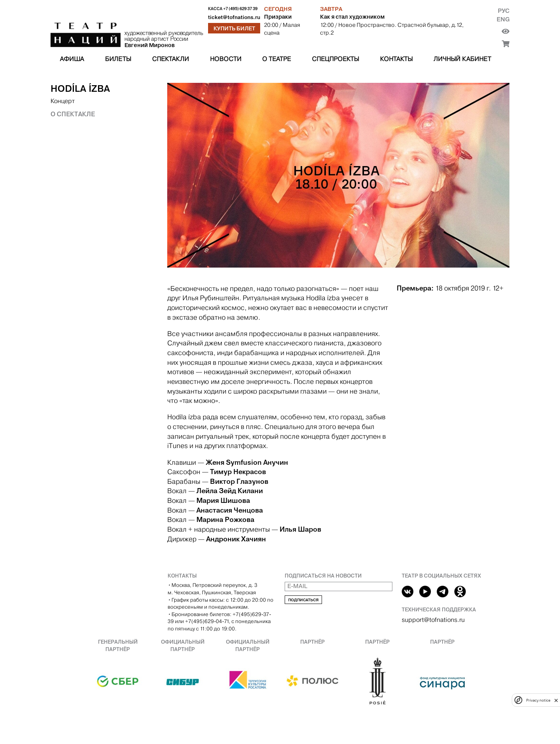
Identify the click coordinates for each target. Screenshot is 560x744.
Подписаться (303, 600)
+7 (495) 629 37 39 (240, 9)
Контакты (396, 59)
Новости (226, 59)
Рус (504, 11)
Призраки (278, 17)
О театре (276, 59)
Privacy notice (538, 700)
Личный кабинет (462, 59)
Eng (503, 19)
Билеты (118, 59)
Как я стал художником (352, 17)
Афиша (72, 59)
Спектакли (171, 59)
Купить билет (234, 28)
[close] (556, 700)
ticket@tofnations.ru (234, 17)
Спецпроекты (335, 59)
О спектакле (73, 114)
